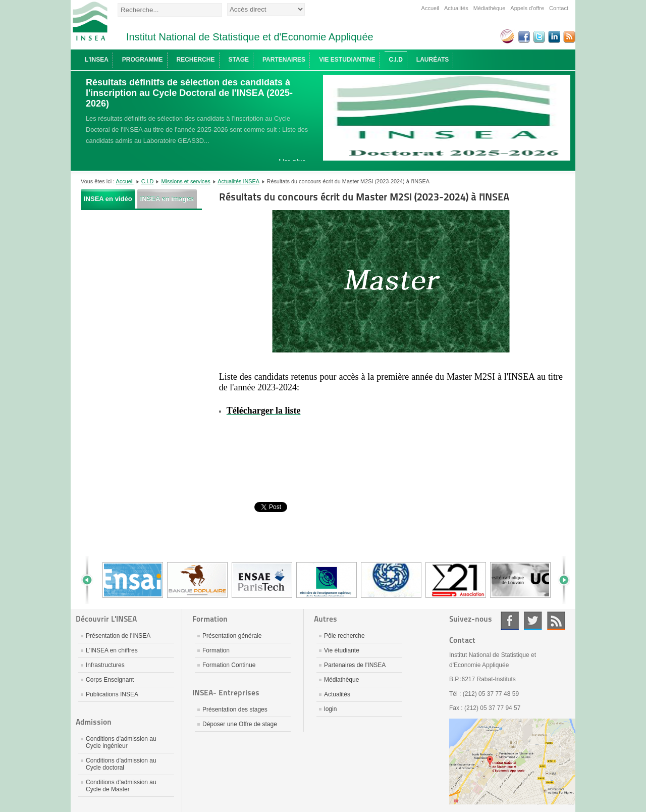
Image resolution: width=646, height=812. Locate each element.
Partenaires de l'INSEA (355, 665)
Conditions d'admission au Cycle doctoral (121, 764)
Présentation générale (232, 636)
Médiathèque (490, 8)
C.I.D (148, 181)
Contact (559, 8)
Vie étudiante (342, 650)
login (330, 709)
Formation (216, 650)
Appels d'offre (527, 8)
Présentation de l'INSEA (118, 636)
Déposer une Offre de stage (240, 724)
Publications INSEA (112, 694)
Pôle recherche (344, 636)
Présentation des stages (235, 709)
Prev (91, 580)
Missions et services (186, 181)
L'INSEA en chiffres (112, 650)
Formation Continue (229, 665)
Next (560, 580)
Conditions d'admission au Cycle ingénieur (121, 742)
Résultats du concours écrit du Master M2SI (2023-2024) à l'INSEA (364, 197)
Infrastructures (105, 665)
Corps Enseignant (110, 680)
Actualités (456, 8)
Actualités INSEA (238, 181)
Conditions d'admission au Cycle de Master (121, 786)
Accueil (430, 8)
